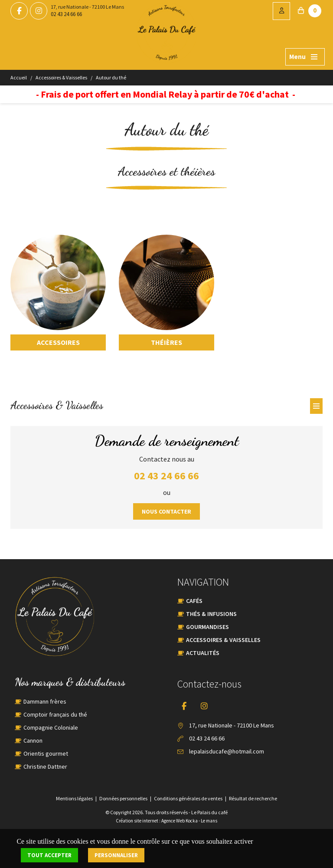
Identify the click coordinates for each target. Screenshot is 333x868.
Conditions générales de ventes (188, 798)
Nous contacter (166, 511)
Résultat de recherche (253, 798)
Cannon (33, 740)
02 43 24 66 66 (66, 14)
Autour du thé (111, 77)
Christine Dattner (45, 766)
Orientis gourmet (46, 753)
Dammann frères (45, 701)
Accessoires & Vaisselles (61, 77)
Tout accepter (49, 855)
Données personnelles (123, 798)
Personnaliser (116, 855)
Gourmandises (207, 627)
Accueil (19, 77)
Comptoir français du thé (55, 714)
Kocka (192, 821)
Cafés (194, 601)
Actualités (203, 653)
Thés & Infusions (211, 614)
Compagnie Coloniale (51, 727)
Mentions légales (74, 798)
